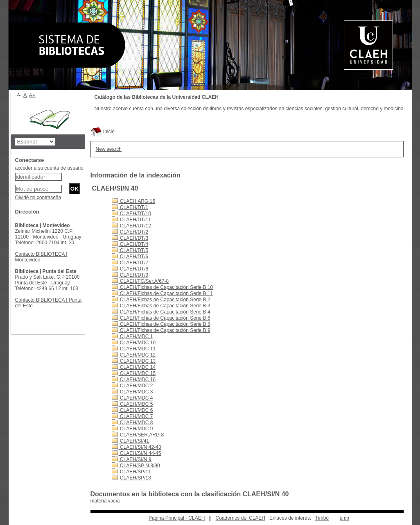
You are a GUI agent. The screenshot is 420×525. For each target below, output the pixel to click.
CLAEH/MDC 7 (132, 416)
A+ (32, 95)
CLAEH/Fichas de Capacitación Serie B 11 (163, 293)
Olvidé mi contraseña (38, 198)
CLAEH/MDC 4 (132, 398)
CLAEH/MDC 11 (134, 349)
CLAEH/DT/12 (131, 226)
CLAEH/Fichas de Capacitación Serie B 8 (161, 324)
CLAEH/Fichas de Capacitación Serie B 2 (161, 300)
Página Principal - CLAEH (177, 518)
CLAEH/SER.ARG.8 (138, 435)
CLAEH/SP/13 (131, 478)
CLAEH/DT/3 (130, 238)
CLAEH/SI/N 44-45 (137, 453)
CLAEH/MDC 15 (134, 373)
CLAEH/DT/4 (130, 244)
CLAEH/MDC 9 (132, 429)
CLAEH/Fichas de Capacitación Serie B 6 (161, 318)
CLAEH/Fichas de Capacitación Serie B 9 (161, 330)
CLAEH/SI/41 (131, 441)
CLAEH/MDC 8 (132, 423)
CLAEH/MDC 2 (132, 386)
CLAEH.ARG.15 (133, 201)
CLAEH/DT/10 (131, 214)
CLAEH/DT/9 (130, 275)
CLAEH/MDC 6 (132, 410)
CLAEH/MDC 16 (134, 380)
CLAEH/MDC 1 (132, 336)
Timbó (322, 518)
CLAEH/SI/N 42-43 (137, 447)
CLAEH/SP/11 (131, 472)
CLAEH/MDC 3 (132, 392)
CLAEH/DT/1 (130, 207)
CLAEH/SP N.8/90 (136, 466)
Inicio (103, 132)
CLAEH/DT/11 (131, 220)
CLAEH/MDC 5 (132, 404)
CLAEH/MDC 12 (134, 355)
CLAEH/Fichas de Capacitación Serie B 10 (163, 287)
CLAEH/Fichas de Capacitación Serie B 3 (161, 306)
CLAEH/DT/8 (130, 269)
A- (19, 95)
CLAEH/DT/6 (130, 257)
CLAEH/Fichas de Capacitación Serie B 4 (161, 312)
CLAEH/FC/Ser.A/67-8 (140, 281)
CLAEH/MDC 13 (134, 361)
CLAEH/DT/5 (130, 250)
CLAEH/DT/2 (130, 232)
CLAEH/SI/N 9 (132, 459)
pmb (344, 518)
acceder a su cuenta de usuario (49, 168)
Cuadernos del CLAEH (240, 518)
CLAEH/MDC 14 (134, 367)
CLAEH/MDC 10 (134, 343)
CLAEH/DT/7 (130, 263)
